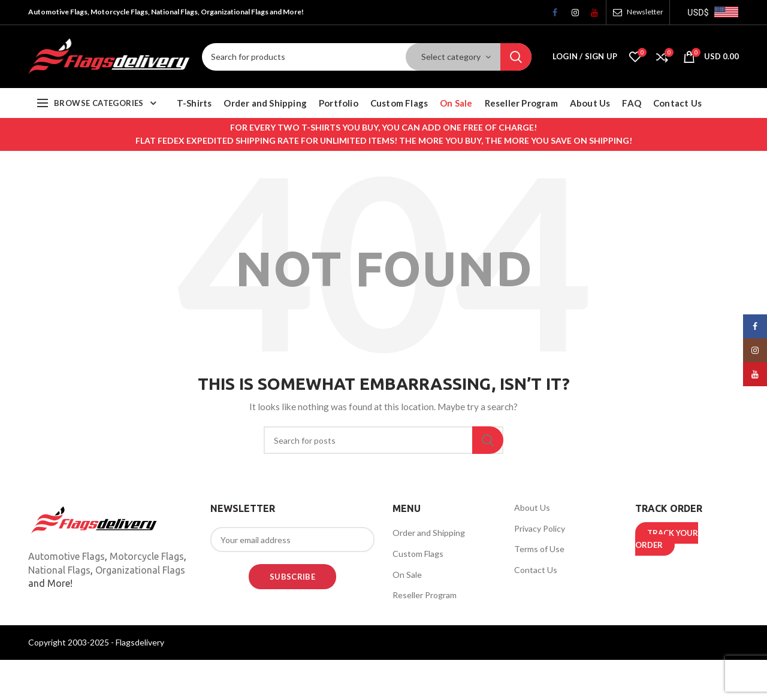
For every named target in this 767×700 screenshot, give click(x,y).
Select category (451, 57)
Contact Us (536, 570)
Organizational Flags (140, 570)
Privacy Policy (540, 528)
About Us (532, 507)
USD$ (698, 13)
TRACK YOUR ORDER (667, 539)
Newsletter (645, 12)
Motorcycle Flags (147, 556)
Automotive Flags (67, 556)
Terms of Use (539, 549)
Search (516, 57)
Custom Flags (418, 554)
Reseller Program (425, 595)
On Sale (407, 575)
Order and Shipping (429, 533)
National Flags (59, 570)
